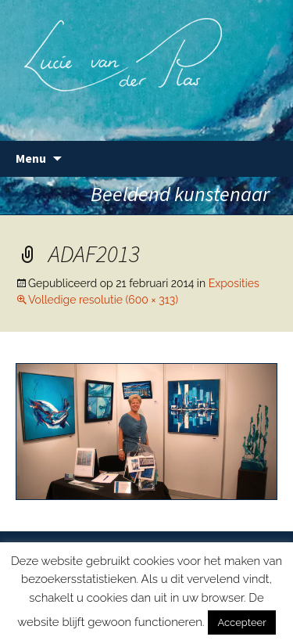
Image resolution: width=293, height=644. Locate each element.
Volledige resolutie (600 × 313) (103, 300)
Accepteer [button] (241, 622)
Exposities (234, 283)
